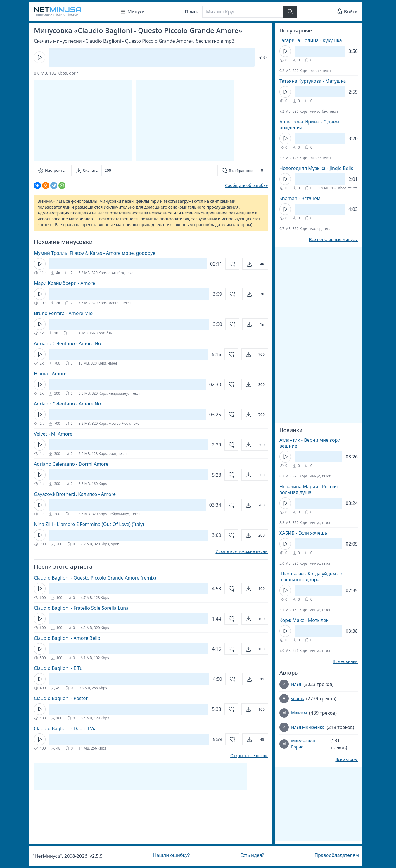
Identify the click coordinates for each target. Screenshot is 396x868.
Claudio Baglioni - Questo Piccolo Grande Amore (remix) (95, 578)
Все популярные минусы (333, 240)
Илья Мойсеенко (308, 727)
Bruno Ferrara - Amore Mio (63, 313)
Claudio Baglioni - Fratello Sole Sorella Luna (81, 608)
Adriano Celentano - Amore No (68, 343)
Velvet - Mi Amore (53, 434)
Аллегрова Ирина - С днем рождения (309, 125)
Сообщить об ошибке (246, 185)
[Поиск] (243, 12)
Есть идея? (252, 855)
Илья (296, 684)
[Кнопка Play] (39, 57)
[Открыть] (255, 264)
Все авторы (346, 759)
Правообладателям (337, 855)
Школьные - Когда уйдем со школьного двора (311, 577)
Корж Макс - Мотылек (304, 620)
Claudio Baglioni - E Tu (58, 668)
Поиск (192, 12)
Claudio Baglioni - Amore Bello (67, 638)
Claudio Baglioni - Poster (61, 698)
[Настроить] (51, 171)
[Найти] (290, 12)
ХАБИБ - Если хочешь (303, 533)
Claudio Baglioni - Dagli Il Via (65, 728)
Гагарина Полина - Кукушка (311, 40)
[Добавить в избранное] (243, 171)
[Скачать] (93, 171)
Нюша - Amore (50, 374)
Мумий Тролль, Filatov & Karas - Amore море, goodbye (95, 253)
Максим (299, 713)
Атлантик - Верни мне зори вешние (310, 443)
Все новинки (345, 661)
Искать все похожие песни (242, 551)
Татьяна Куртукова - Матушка (313, 81)
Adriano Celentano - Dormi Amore (71, 464)
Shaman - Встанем (300, 198)
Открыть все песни (249, 756)
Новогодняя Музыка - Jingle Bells (316, 168)
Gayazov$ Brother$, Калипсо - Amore (75, 494)
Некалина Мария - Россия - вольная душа (310, 489)
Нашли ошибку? (171, 855)
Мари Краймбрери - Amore (65, 283)
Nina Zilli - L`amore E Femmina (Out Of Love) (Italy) (89, 524)
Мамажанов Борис (303, 744)
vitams (297, 698)
